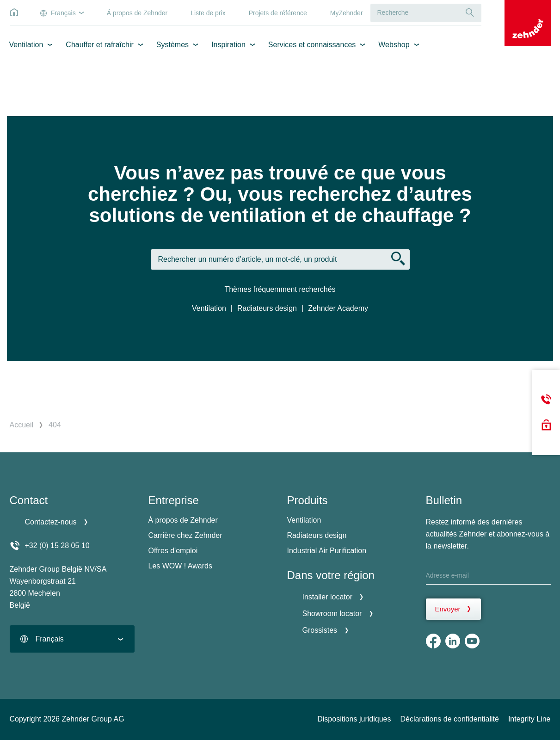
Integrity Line (529, 719)
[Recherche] (470, 13)
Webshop (394, 45)
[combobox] (72, 639)
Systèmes (172, 45)
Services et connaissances (312, 45)
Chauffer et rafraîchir (99, 45)
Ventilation (26, 45)
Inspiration (228, 45)
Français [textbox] (50, 639)
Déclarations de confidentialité (449, 719)
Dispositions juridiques (354, 719)
